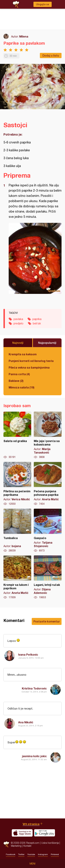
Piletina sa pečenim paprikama (17, 484)
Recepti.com (6, 844)
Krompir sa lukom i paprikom (17, 577)
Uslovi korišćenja (50, 843)
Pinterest (55, 854)
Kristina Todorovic (34, 688)
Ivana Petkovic (28, 654)
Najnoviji (18, 343)
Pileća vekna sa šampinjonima (29, 367)
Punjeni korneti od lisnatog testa (31, 361)
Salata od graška (17, 435)
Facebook (11, 854)
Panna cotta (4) (19, 374)
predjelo (18, 323)
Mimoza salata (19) (21, 387)
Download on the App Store (22, 833)
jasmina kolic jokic (34, 756)
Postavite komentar (47, 621)
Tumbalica (17, 531)
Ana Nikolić (26, 722)
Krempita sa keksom (23, 354)
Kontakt (27, 846)
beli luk (37, 323)
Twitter (21, 854)
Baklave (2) (16, 381)
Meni (32, 864)
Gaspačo (48, 531)
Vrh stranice (31, 824)
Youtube (31, 854)
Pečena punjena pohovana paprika (48, 484)
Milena (24, 36)
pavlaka (18, 319)
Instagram (43, 854)
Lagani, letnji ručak (48, 577)
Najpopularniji (47, 343)
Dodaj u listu (51, 55)
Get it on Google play (45, 833)
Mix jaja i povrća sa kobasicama (48, 435)
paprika (37, 319)
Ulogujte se (43, 4)
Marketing (16, 846)
